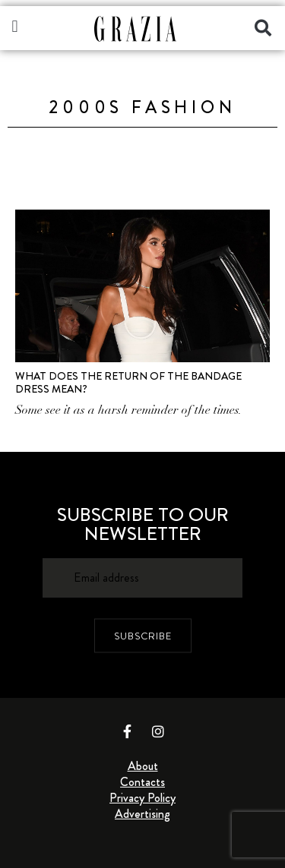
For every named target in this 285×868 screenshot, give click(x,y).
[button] (15, 26)
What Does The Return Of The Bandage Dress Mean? (128, 382)
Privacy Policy (142, 798)
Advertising (142, 814)
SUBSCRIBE (143, 635)
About (143, 766)
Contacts (142, 782)
